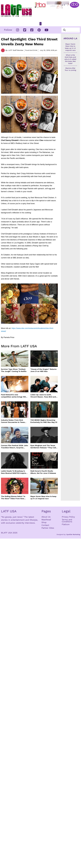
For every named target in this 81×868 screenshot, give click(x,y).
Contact (45, 525)
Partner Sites (48, 528)
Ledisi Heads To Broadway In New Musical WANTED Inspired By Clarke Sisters (14, 472)
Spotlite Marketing (73, 534)
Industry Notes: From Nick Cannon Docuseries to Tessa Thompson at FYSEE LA (13, 421)
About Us (46, 517)
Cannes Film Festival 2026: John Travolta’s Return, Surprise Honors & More (15, 447)
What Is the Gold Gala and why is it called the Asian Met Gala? (70, 59)
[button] (40, 24)
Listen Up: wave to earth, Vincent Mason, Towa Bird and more (43, 396)
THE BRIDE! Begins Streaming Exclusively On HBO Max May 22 (44, 421)
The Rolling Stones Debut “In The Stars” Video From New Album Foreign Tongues (13, 498)
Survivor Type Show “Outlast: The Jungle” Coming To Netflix (14, 370)
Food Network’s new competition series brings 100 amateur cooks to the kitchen (13, 396)
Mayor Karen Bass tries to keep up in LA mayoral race (43, 497)
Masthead (46, 520)
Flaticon (66, 524)
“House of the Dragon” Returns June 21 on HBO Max (43, 370)
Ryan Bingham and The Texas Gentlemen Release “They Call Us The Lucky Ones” (43, 447)
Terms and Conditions (67, 521)
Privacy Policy (68, 517)
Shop (44, 522)
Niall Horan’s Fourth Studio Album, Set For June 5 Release (43, 472)
